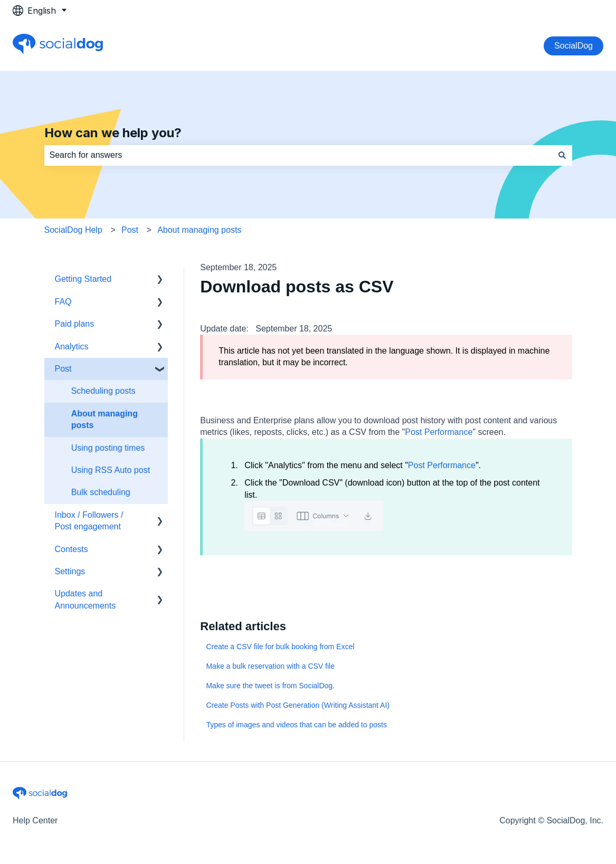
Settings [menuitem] (70, 571)
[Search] (562, 155)
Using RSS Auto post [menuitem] (111, 470)
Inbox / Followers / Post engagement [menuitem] (89, 521)
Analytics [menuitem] (72, 346)
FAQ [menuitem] (63, 302)
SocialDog (574, 46)
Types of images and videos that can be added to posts (296, 725)
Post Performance (439, 432)
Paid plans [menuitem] (75, 324)
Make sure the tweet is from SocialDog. (270, 686)
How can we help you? (113, 133)
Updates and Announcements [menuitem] (86, 599)
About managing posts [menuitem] (105, 419)
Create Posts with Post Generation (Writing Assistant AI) (298, 705)
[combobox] (298, 155)
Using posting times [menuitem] (108, 448)
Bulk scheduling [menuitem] (101, 492)
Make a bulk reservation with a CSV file (270, 666)
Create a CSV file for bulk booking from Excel (280, 647)
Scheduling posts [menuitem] (103, 391)
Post (130, 230)
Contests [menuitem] (72, 549)
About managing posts (199, 230)
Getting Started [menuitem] (83, 279)
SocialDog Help (73, 230)
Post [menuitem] (63, 369)
